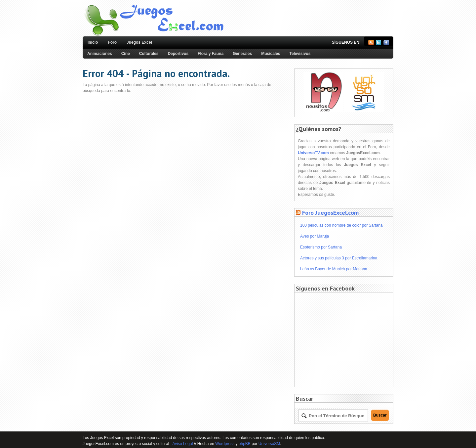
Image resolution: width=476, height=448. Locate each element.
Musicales (271, 54)
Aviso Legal (182, 444)
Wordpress (225, 444)
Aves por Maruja (315, 236)
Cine (126, 54)
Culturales (149, 54)
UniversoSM (269, 444)
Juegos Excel (139, 42)
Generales (242, 54)
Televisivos (300, 54)
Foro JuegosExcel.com (330, 213)
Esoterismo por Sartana (321, 247)
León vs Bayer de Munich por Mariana (334, 269)
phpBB (245, 444)
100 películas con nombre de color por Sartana (341, 225)
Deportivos (178, 54)
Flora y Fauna (211, 54)
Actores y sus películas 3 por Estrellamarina (339, 258)
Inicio (93, 42)
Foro (112, 42)
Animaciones (100, 54)
